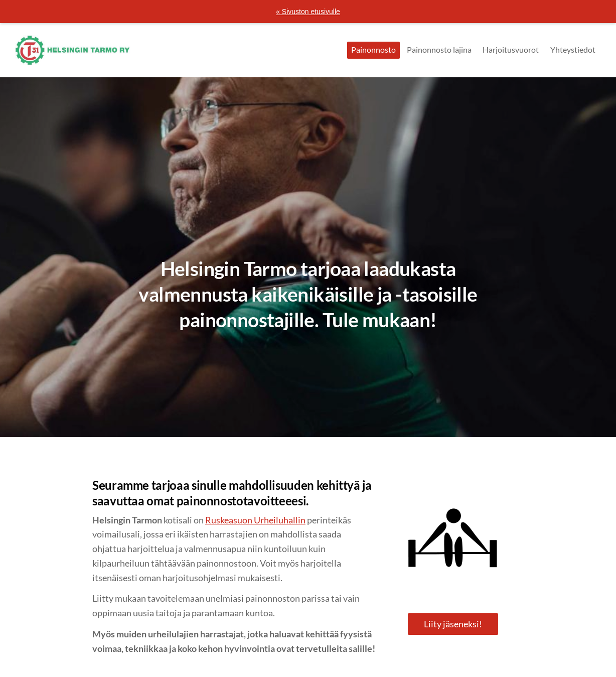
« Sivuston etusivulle (308, 12)
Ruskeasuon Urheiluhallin (255, 520)
